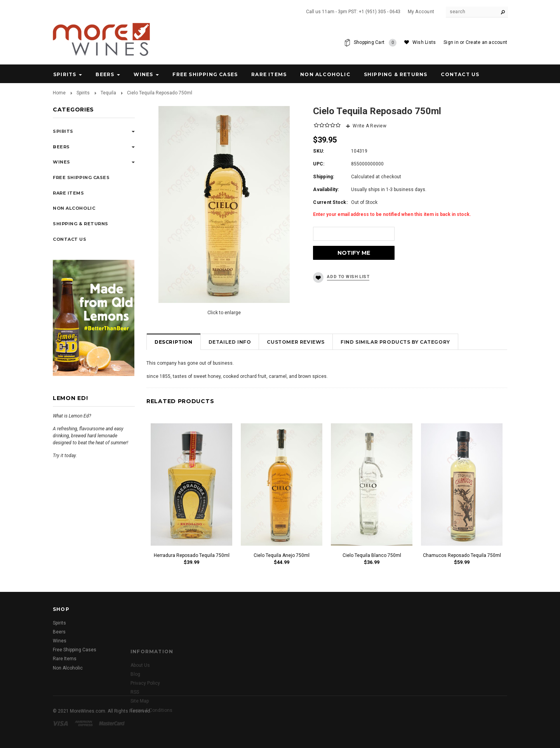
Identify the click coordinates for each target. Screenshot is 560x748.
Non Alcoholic (325, 74)
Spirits (65, 74)
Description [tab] (174, 342)
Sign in (451, 42)
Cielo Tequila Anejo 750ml (282, 555)
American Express (85, 732)
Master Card (113, 732)
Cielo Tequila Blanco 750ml (372, 555)
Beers (105, 74)
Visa (62, 732)
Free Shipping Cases (205, 74)
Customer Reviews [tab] (296, 342)
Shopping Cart (375, 43)
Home (59, 93)
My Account (421, 12)
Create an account (486, 42)
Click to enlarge (224, 313)
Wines (143, 74)
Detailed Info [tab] (230, 342)
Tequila (108, 93)
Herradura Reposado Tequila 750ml (192, 555)
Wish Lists (424, 42)
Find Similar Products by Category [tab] (395, 342)
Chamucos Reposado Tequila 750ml (462, 555)
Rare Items (269, 74)
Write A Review (369, 126)
